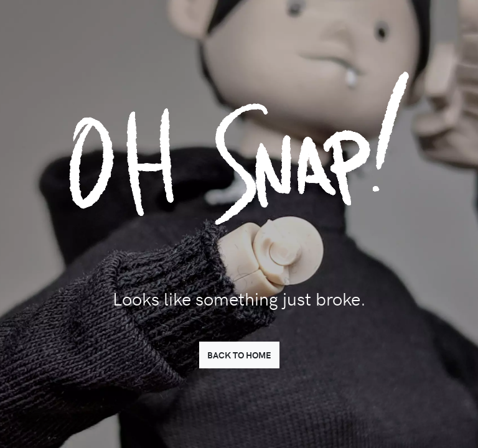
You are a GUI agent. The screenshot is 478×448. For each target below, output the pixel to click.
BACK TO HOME (239, 355)
